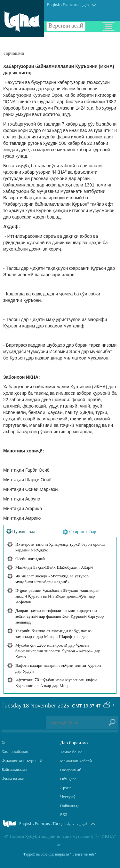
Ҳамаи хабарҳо (15, 751)
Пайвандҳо (70, 805)
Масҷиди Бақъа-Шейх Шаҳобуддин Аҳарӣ (54, 567)
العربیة (72, 824)
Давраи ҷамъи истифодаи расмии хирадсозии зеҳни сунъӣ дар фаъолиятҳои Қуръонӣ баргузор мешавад (60, 616)
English (54, 4)
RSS (64, 814)
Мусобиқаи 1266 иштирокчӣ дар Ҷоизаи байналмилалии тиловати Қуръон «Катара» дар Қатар (58, 651)
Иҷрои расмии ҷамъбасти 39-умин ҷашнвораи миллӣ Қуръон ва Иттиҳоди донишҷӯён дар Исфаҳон (57, 596)
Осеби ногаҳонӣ (30, 558)
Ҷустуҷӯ (68, 796)
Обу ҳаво (68, 778)
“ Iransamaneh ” (83, 854)
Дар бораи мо (74, 742)
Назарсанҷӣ (71, 769)
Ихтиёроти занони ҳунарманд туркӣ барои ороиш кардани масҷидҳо (60, 547)
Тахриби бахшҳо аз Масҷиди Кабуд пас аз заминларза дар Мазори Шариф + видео (53, 633)
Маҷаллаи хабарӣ (76, 761)
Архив (66, 787)
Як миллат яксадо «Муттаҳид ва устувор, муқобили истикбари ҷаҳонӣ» (52, 579)
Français (70, 4)
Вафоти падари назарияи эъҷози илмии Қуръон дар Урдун (58, 668)
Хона (6, 742)
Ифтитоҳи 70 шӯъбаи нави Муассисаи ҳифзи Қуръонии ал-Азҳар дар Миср (56, 682)
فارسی (84, 5)
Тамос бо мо (71, 752)
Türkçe (59, 823)
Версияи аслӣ (66, 26)
